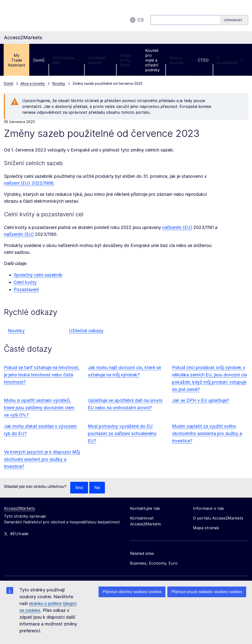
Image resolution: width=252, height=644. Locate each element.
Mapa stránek (206, 528)
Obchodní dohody (100, 60)
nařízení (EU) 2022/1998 (29, 183)
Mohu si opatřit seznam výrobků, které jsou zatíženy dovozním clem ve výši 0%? (39, 408)
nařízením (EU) (177, 227)
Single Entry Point (129, 60)
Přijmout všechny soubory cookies (132, 592)
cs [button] (137, 20)
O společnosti (230, 60)
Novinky (16, 331)
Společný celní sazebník (38, 275)
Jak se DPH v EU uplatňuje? (201, 400)
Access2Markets (19, 508)
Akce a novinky (180, 60)
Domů (39, 60)
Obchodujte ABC (66, 60)
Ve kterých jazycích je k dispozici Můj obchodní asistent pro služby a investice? (42, 459)
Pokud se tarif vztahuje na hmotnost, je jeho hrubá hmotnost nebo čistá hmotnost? (42, 375)
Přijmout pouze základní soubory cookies (207, 592)
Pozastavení (26, 289)
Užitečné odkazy (86, 331)
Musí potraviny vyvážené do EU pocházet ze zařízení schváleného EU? (122, 433)
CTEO (203, 60)
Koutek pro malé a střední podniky (152, 60)
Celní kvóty (25, 282)
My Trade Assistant (16, 60)
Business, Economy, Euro (154, 563)
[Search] (234, 20)
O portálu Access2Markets (218, 518)
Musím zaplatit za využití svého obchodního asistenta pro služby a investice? (207, 433)
